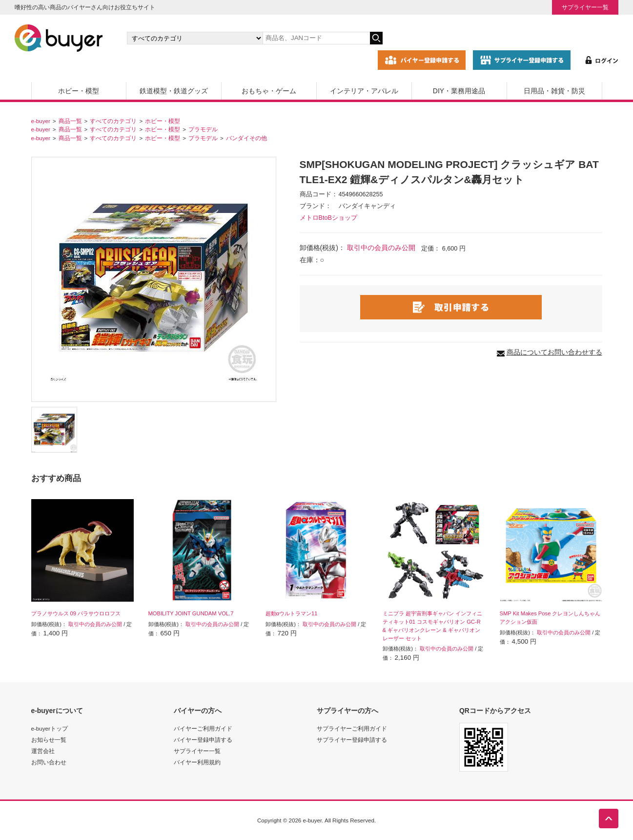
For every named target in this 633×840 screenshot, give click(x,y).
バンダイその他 (246, 138)
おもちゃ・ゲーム (269, 91)
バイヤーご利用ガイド (203, 728)
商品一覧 (70, 121)
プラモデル (203, 129)
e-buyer (41, 121)
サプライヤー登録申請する (352, 740)
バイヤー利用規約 (197, 762)
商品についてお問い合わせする (554, 352)
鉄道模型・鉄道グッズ (174, 91)
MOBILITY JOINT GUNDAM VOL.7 (191, 613)
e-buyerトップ (50, 728)
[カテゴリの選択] (195, 38)
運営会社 (43, 751)
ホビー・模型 (79, 91)
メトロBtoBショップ (328, 218)
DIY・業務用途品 (459, 91)
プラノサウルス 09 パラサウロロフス (76, 613)
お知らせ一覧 (49, 740)
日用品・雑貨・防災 (554, 91)
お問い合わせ (49, 762)
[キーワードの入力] (316, 38)
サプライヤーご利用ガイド (352, 728)
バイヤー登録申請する (203, 740)
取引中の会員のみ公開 (381, 248)
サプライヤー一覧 (585, 7)
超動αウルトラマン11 (292, 613)
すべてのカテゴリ (113, 121)
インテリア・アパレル (364, 91)
